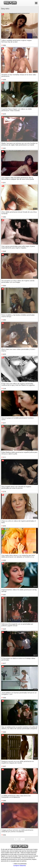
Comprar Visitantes (20, 866)
